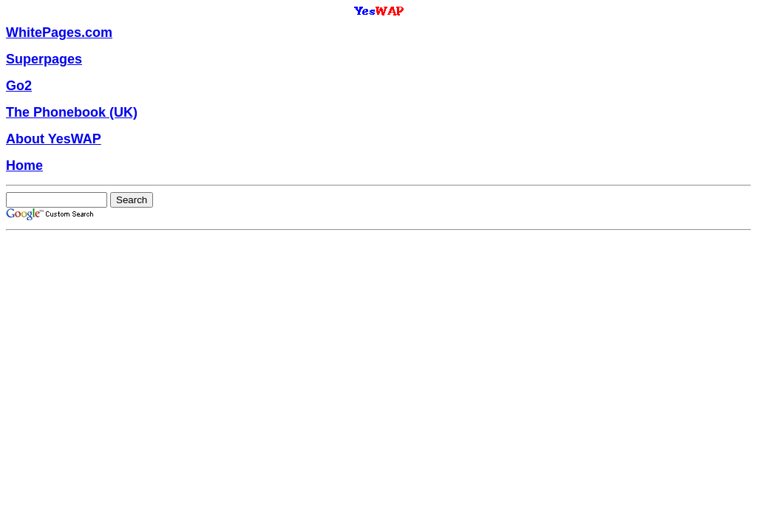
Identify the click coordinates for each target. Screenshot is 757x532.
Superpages (44, 59)
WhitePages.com (59, 33)
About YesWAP (54, 139)
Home (24, 166)
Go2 (19, 86)
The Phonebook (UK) (72, 112)
